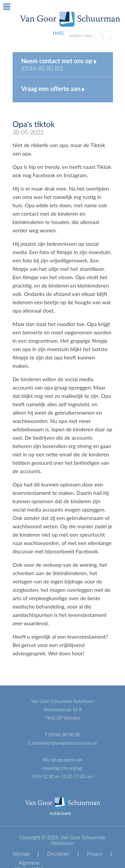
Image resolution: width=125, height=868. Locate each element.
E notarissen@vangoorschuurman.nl (62, 743)
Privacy (94, 854)
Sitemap (21, 854)
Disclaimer (58, 854)
